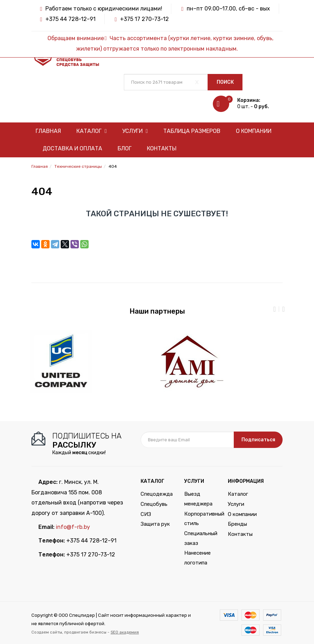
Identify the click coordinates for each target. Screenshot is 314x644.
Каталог (92, 131)
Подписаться (258, 440)
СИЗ (146, 514)
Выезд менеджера (198, 499)
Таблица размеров (192, 131)
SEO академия (125, 632)
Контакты (162, 148)
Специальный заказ (201, 538)
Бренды (237, 524)
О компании (254, 131)
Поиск (225, 82)
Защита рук (155, 524)
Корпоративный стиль (201, 519)
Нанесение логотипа (197, 558)
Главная (48, 131)
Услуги (135, 131)
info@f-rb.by (73, 527)
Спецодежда (157, 494)
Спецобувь (154, 504)
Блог (125, 148)
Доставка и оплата (72, 148)
